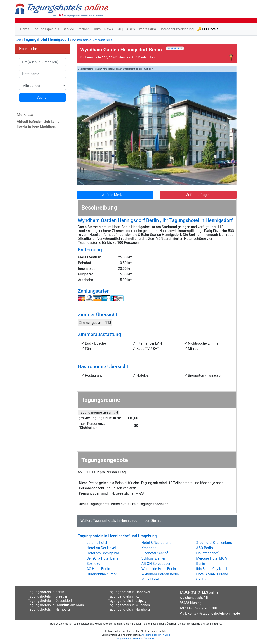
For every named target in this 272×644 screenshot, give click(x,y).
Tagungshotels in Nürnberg (129, 609)
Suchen (43, 97)
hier (160, 521)
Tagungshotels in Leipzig (127, 601)
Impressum (147, 29)
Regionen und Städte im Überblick (136, 639)
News (108, 29)
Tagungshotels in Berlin (46, 592)
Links (97, 29)
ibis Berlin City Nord (211, 569)
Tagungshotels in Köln (125, 596)
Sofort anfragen (198, 195)
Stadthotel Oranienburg (214, 543)
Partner (83, 29)
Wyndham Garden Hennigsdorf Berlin (92, 40)
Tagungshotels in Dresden (48, 596)
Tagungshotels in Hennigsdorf (116, 521)
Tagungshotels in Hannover (129, 592)
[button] (89, 126)
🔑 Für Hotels (208, 29)
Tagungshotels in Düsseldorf (50, 601)
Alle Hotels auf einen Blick (156, 635)
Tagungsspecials (46, 29)
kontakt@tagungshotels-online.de (214, 613)
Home (25, 29)
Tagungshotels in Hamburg (49, 609)
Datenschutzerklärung (176, 29)
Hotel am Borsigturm (103, 553)
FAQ (120, 29)
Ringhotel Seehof (155, 553)
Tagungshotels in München (129, 605)
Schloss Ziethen (154, 558)
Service (68, 29)
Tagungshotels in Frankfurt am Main (56, 605)
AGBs (130, 29)
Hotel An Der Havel (101, 548)
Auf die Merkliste (115, 195)
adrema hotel (97, 543)
